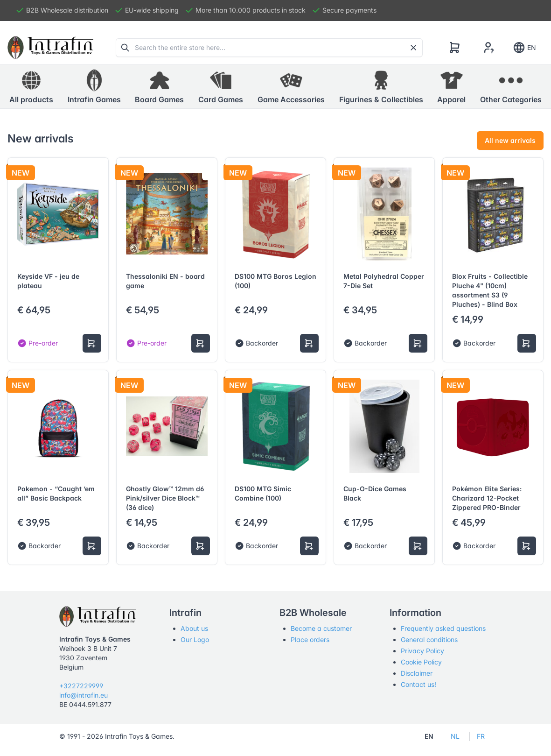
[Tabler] (50, 48)
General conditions (429, 639)
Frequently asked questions (443, 628)
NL (455, 736)
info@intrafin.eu (84, 695)
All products (31, 86)
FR (481, 736)
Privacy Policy (422, 651)
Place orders (310, 639)
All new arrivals (510, 140)
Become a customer (321, 628)
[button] (94, 87)
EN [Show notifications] (524, 48)
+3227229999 (81, 686)
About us (194, 628)
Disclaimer (417, 673)
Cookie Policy (421, 662)
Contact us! (418, 684)
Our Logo (195, 639)
